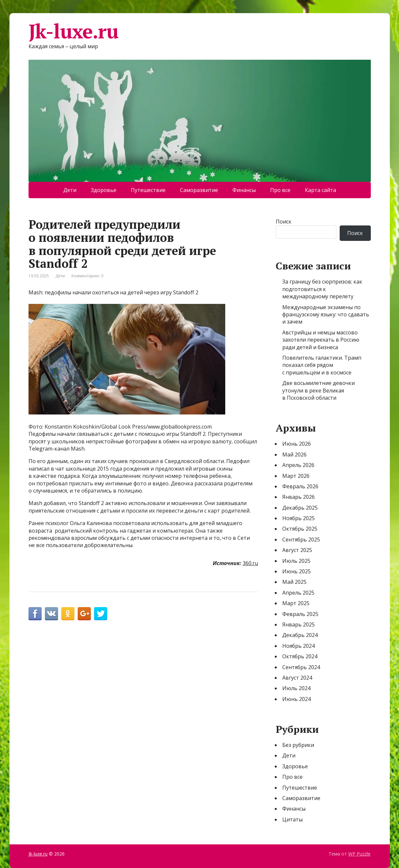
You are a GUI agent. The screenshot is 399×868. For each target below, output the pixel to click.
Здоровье (104, 190)
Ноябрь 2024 (299, 646)
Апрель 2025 (298, 593)
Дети (70, 190)
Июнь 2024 (297, 699)
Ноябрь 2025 (299, 518)
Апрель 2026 (298, 465)
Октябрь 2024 (300, 656)
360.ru (250, 563)
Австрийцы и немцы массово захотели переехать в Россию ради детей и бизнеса (321, 340)
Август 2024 (297, 678)
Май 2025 (294, 582)
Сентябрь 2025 (301, 540)
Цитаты (292, 819)
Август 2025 (297, 550)
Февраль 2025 (300, 614)
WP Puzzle (359, 854)
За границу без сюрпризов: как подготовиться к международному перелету (322, 289)
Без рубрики (298, 745)
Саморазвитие (199, 190)
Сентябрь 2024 (301, 667)
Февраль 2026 (300, 486)
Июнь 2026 (297, 444)
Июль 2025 (296, 561)
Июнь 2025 (297, 571)
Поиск (284, 222)
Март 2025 (296, 603)
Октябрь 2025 (300, 529)
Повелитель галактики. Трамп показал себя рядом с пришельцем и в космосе (322, 365)
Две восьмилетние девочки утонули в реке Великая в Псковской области (319, 390)
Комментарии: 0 (87, 276)
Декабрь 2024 (300, 635)
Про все (280, 190)
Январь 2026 (299, 497)
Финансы (244, 190)
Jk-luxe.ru (73, 31)
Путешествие (148, 190)
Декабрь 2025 (300, 508)
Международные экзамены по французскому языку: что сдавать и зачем (326, 315)
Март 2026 (296, 476)
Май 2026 (294, 455)
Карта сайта (320, 190)
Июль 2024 (296, 688)
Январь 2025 (299, 625)
